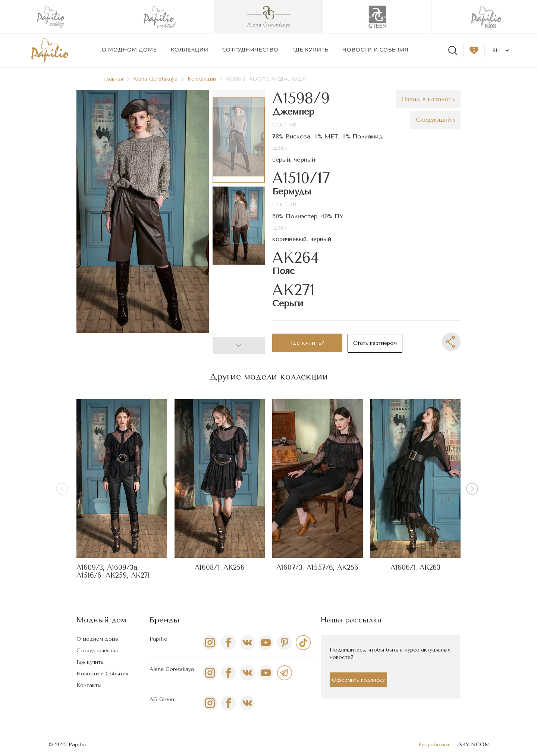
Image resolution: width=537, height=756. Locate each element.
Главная (117, 79)
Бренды (164, 620)
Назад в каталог (428, 99)
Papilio (158, 639)
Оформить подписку (358, 680)
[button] (239, 346)
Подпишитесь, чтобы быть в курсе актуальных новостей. (390, 654)
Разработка (434, 745)
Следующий (435, 120)
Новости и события (376, 50)
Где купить (310, 50)
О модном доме (129, 50)
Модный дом (101, 620)
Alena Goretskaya (159, 79)
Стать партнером (375, 343)
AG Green (162, 699)
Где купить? (307, 343)
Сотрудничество (250, 50)
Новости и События (102, 674)
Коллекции (190, 50)
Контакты (89, 685)
